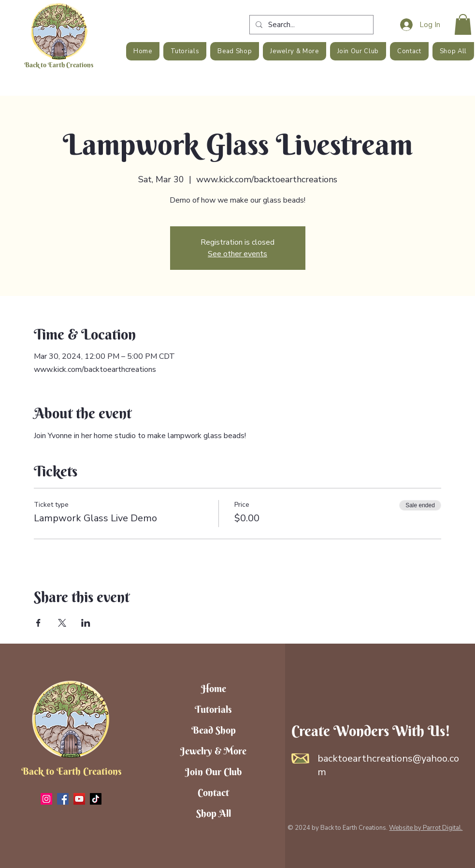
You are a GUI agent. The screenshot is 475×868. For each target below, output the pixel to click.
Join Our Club (213, 772)
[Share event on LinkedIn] (86, 623)
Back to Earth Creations (59, 65)
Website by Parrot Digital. (426, 828)
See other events (237, 254)
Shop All (214, 813)
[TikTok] (96, 799)
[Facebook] (63, 799)
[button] (463, 24)
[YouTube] (79, 799)
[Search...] (310, 25)
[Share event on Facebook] (38, 623)
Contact (213, 792)
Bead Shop (214, 730)
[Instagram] (46, 799)
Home (214, 688)
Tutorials (213, 709)
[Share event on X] (62, 623)
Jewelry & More (213, 751)
